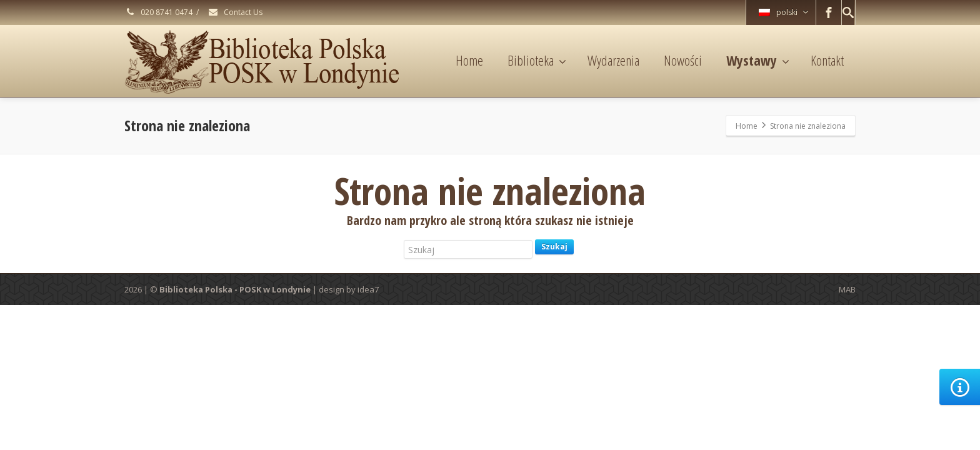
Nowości (683, 60)
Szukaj (554, 247)
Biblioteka (537, 60)
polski (783, 12)
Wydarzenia (613, 60)
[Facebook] (829, 12)
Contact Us (235, 12)
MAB (847, 289)
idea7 (368, 289)
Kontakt (827, 60)
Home (469, 60)
